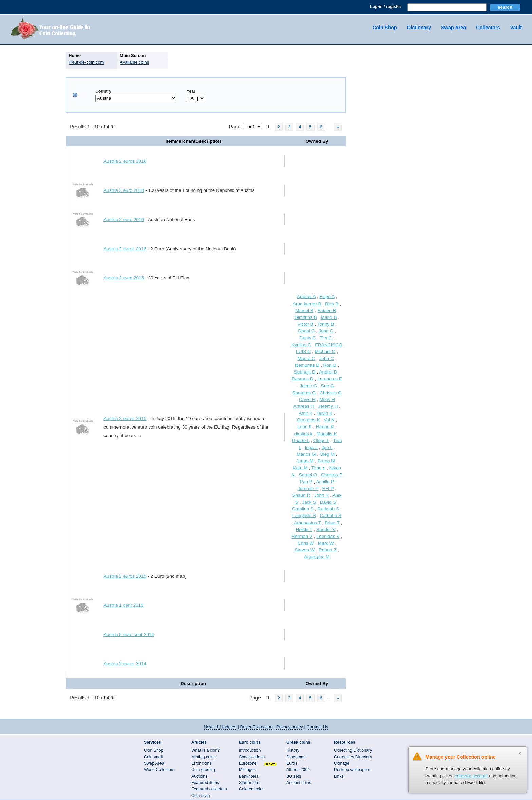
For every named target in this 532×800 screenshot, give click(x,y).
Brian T (332, 523)
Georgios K (308, 420)
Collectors (488, 28)
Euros (292, 763)
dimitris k (304, 434)
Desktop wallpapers (352, 770)
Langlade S (304, 516)
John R (321, 495)
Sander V (326, 530)
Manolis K (327, 434)
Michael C (325, 352)
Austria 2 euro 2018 (124, 190)
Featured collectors (209, 789)
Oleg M (327, 454)
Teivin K (324, 413)
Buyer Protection (256, 727)
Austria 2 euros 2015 (125, 419)
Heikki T (304, 530)
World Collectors (159, 770)
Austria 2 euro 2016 (124, 220)
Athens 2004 (298, 770)
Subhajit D (305, 372)
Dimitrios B (306, 317)
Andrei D (328, 372)
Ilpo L (327, 447)
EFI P (328, 488)
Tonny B (326, 324)
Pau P (306, 482)
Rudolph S (328, 509)
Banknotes (249, 776)
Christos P (332, 475)
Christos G (331, 393)
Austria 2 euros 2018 (125, 161)
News (220, 727)
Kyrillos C (301, 345)
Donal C (306, 331)
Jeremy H (328, 406)
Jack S (309, 502)
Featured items (205, 783)
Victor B (305, 324)
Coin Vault (153, 757)
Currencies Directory (353, 757)
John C (326, 358)
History (293, 750)
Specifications (252, 757)
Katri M (300, 468)
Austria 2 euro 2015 (124, 278)
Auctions (199, 776)
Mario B (329, 317)
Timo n (318, 468)
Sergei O (308, 475)
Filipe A (327, 297)
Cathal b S (330, 516)
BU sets (294, 776)
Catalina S (303, 509)
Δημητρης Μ (317, 557)
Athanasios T (307, 523)
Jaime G (308, 386)
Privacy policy (290, 727)
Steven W (305, 550)
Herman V (302, 536)
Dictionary (419, 28)
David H (307, 399)
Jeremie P (308, 488)
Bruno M (326, 461)
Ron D (330, 365)
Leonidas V (328, 536)
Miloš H (327, 399)
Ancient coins (299, 783)
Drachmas (296, 757)
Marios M (306, 454)
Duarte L (301, 441)
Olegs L (321, 441)
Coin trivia (201, 796)
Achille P (325, 482)
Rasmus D (303, 379)
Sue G (328, 386)
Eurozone (248, 763)
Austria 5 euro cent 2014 (129, 634)
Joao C (326, 331)
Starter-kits (249, 783)
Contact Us (318, 727)
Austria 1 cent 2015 (123, 605)
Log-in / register (385, 7)
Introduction (250, 750)
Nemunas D (307, 365)
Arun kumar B (307, 304)
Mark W (326, 543)
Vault (516, 28)
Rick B (332, 304)
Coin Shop (385, 28)
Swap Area (453, 28)
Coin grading (203, 770)
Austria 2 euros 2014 (125, 664)
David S (328, 502)
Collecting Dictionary (353, 750)
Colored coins (252, 789)
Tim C (326, 338)
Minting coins (204, 757)
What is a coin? (206, 750)
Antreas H (304, 406)
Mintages (247, 770)
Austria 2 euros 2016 (125, 249)
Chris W (306, 543)
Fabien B (327, 311)
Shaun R (301, 495)
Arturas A (306, 297)
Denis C (308, 338)
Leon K (305, 427)
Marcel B (304, 311)
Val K (329, 420)
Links (339, 776)
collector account (471, 776)
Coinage (342, 763)
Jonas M (305, 461)
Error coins (201, 763)
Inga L (311, 447)
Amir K (306, 413)
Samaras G (304, 393)
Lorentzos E (330, 379)
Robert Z (328, 550)
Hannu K (325, 427)
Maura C (306, 358)
